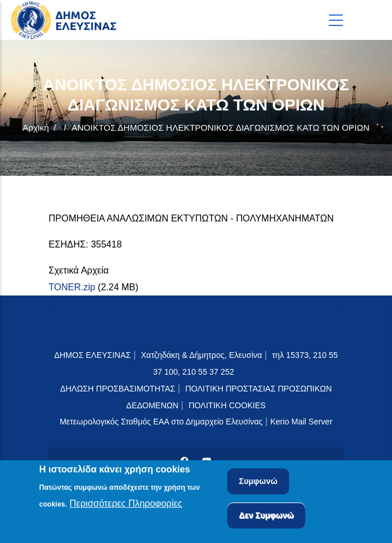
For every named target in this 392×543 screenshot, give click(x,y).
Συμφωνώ (258, 483)
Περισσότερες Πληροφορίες (126, 505)
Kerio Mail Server (301, 422)
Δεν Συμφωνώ (266, 518)
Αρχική (36, 128)
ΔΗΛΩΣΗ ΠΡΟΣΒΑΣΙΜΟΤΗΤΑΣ (118, 389)
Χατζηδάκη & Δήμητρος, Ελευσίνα (201, 355)
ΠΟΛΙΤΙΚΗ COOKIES (227, 405)
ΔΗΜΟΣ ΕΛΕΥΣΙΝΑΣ (93, 355)
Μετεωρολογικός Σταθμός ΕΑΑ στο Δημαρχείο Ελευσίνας (161, 422)
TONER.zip (72, 287)
